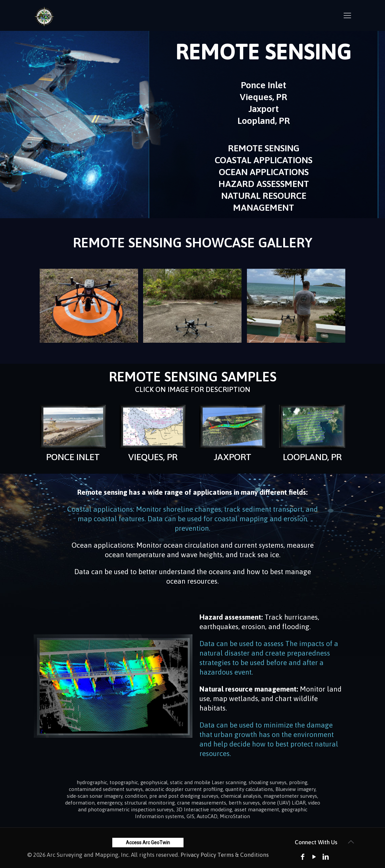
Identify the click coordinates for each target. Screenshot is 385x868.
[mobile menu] (347, 15)
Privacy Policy (198, 855)
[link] (73, 427)
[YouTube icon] (314, 857)
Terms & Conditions (243, 855)
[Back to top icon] (351, 842)
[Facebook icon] (303, 857)
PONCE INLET (73, 457)
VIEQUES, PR (153, 457)
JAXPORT (233, 457)
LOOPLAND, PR (312, 457)
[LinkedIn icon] (326, 857)
